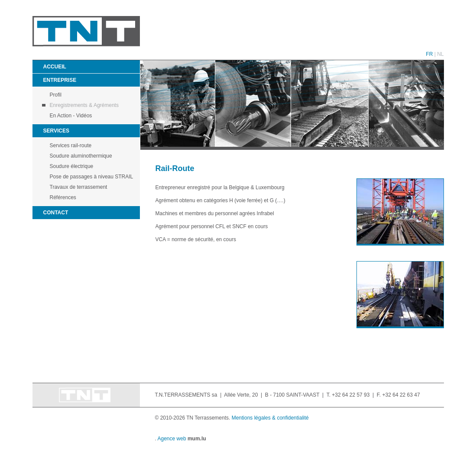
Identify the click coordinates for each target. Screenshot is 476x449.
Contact (56, 213)
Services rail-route (71, 145)
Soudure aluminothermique (81, 156)
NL (440, 54)
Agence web (172, 439)
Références (63, 197)
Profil (56, 95)
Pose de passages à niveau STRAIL (92, 177)
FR (429, 54)
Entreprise (60, 80)
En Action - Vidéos (71, 116)
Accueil (55, 67)
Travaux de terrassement (79, 187)
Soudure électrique (72, 166)
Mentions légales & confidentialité (270, 418)
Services (56, 131)
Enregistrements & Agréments (84, 105)
